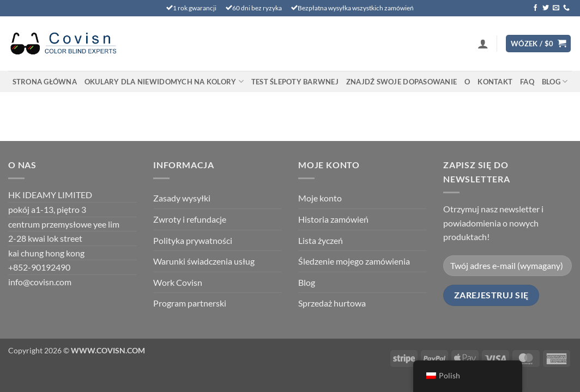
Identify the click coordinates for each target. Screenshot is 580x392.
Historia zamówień (333, 219)
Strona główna (45, 82)
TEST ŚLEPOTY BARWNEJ (295, 82)
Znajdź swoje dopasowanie (401, 82)
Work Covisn (178, 282)
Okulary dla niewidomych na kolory (164, 81)
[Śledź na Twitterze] (546, 8)
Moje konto (320, 198)
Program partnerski (190, 303)
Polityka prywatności (193, 240)
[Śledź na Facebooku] (535, 8)
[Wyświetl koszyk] (539, 44)
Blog (555, 81)
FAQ (527, 82)
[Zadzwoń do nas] (566, 8)
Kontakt (495, 82)
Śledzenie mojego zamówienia (354, 261)
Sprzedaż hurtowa (332, 303)
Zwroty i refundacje (190, 219)
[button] (483, 44)
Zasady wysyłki (182, 198)
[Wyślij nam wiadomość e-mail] (556, 8)
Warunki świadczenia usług (204, 261)
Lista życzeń (321, 240)
